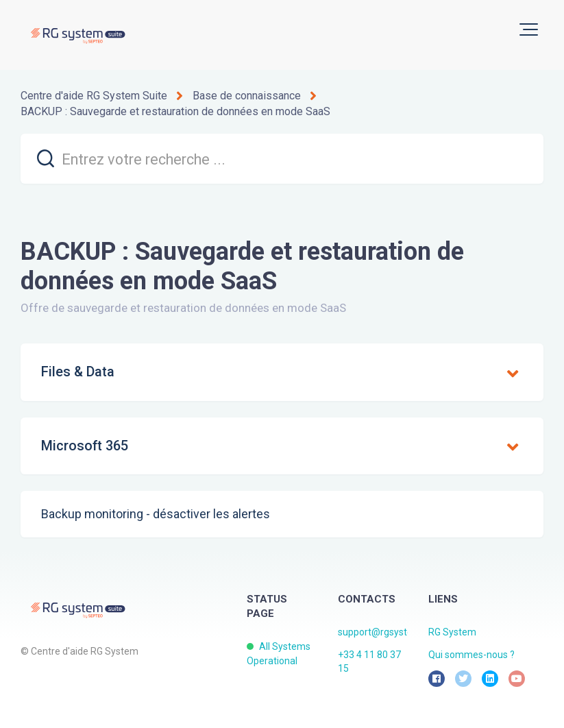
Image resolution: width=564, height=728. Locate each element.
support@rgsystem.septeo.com (406, 632)
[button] (529, 29)
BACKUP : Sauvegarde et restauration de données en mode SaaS (175, 111)
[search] (282, 159)
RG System (452, 632)
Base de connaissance (247, 96)
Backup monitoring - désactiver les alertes (156, 514)
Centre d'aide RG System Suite (94, 96)
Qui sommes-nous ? (471, 655)
